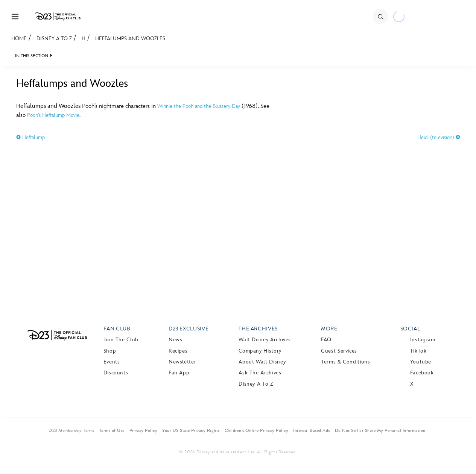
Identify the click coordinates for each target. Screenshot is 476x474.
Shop (110, 351)
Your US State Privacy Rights (191, 430)
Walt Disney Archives (265, 340)
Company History (260, 351)
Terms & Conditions (346, 362)
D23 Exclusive (189, 329)
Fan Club (117, 329)
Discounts (116, 373)
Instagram (423, 340)
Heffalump (30, 137)
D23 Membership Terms (71, 430)
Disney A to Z (54, 39)
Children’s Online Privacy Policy (256, 430)
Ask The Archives (260, 373)
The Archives (258, 329)
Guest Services (339, 351)
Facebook (422, 373)
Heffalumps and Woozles (130, 39)
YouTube (421, 362)
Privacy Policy (144, 430)
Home (19, 39)
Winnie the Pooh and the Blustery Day (199, 106)
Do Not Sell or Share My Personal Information (380, 430)
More (329, 329)
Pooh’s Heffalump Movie (53, 115)
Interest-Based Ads (312, 430)
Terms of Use (112, 430)
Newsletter (182, 362)
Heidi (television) (439, 137)
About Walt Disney (262, 362)
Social (410, 329)
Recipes (178, 351)
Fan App (179, 373)
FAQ (326, 340)
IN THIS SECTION (32, 56)
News (176, 340)
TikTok (418, 351)
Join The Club (121, 340)
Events (112, 362)
